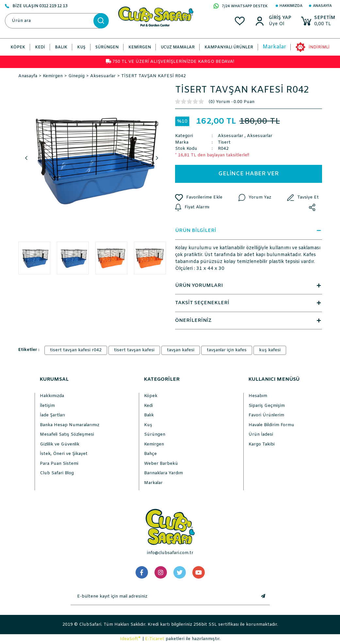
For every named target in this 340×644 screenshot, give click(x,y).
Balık (149, 415)
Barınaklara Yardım (163, 473)
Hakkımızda (291, 6)
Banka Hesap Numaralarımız (70, 425)
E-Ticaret (155, 639)
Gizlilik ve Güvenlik (60, 444)
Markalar (274, 47)
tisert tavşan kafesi (134, 350)
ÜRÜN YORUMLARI (249, 286)
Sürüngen (155, 435)
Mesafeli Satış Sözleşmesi (67, 435)
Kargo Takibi (262, 444)
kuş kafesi (270, 350)
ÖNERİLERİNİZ (249, 321)
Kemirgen (154, 444)
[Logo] (156, 17)
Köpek (151, 396)
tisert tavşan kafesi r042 (76, 350)
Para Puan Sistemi (59, 464)
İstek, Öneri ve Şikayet (64, 454)
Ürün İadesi (261, 435)
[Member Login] (280, 18)
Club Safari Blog (57, 473)
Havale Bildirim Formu (271, 425)
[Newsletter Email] (164, 597)
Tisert (224, 142)
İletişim (47, 406)
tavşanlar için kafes (227, 350)
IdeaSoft (130, 639)
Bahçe (150, 454)
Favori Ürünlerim (266, 415)
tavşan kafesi (181, 350)
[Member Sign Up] (280, 24)
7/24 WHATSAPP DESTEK (241, 7)
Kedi (148, 406)
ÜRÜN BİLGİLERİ (249, 231)
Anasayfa (322, 6)
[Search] (57, 21)
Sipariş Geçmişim (267, 406)
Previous (26, 158)
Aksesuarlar (231, 136)
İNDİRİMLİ (319, 47)
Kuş (148, 425)
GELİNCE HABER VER (248, 174)
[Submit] (263, 597)
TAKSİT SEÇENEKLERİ (249, 303)
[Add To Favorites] (199, 198)
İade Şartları (52, 415)
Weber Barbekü (161, 464)
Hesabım (258, 396)
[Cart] (318, 21)
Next (157, 158)
